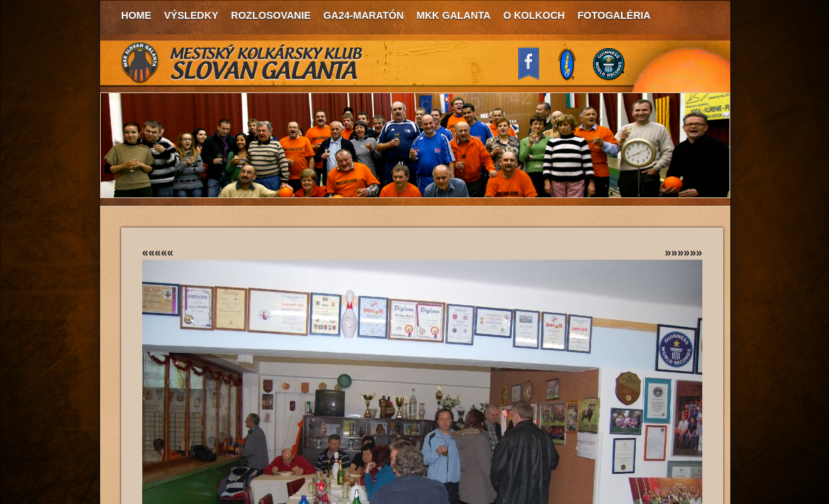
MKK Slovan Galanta (242, 63)
